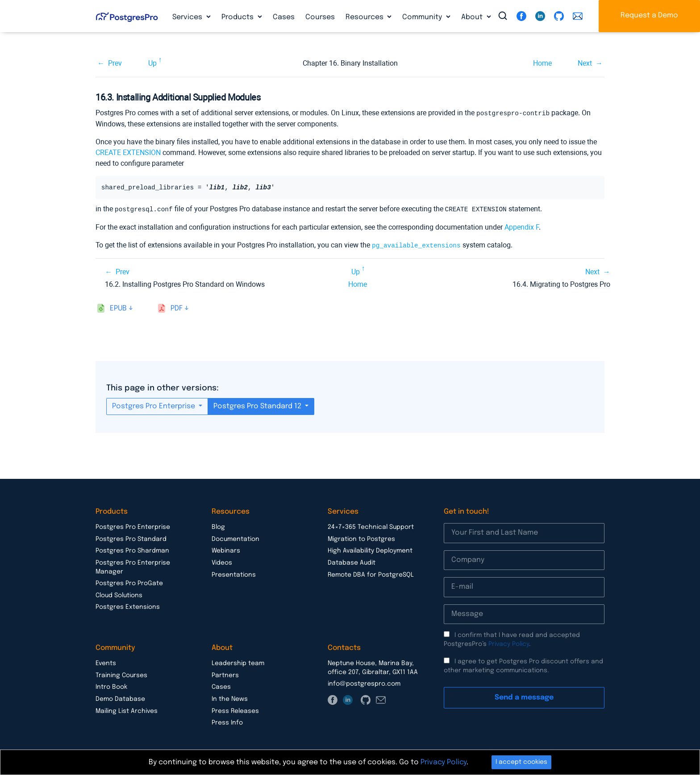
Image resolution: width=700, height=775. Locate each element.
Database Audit (352, 561)
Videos (222, 561)
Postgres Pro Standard (131, 538)
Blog (218, 526)
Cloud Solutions (119, 594)
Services (188, 17)
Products (238, 17)
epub (118, 307)
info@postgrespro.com (364, 683)
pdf (177, 307)
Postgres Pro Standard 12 (258, 405)
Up (152, 63)
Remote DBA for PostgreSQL (371, 574)
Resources (365, 17)
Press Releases (235, 710)
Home (542, 63)
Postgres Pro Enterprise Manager (133, 566)
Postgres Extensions (128, 606)
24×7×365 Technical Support (371, 526)
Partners (225, 674)
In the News (230, 698)
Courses (320, 17)
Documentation (235, 538)
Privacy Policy (509, 643)
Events (106, 662)
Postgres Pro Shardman (132, 549)
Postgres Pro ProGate (129, 582)
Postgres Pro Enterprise (154, 405)
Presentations (234, 574)
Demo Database (120, 698)
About (473, 17)
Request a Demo (649, 15)
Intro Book (111, 686)
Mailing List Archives (127, 710)
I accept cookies (521, 762)
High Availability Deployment (370, 549)
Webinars (226, 549)
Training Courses (121, 674)
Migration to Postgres (361, 538)
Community (423, 17)
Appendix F (522, 226)
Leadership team (238, 662)
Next (585, 63)
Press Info (227, 721)
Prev (115, 63)
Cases (284, 17)
